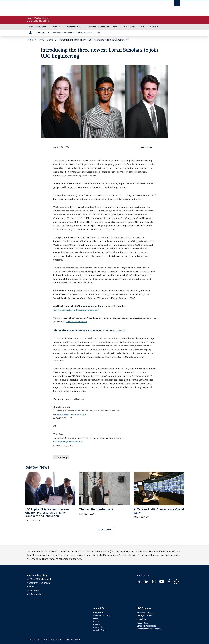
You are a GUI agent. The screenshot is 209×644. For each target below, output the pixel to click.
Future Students (42, 33)
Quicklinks (154, 27)
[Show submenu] (49, 27)
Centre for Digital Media (146, 626)
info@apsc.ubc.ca (36, 594)
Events (96, 621)
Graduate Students (84, 33)
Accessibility (76, 639)
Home (31, 27)
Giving (115, 27)
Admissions (41, 27)
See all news (104, 530)
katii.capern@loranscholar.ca (68, 442)
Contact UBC (99, 613)
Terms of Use (51, 639)
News (96, 618)
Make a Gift (98, 627)
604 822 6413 (34, 590)
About (141, 27)
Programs (56, 27)
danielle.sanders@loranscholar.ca (70, 414)
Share (147, 147)
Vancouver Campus (145, 613)
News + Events (129, 27)
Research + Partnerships (99, 27)
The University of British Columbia (32, 8)
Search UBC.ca (100, 630)
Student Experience (74, 27)
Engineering (61, 457)
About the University (102, 615)
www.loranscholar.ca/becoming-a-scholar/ (76, 310)
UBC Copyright (63, 639)
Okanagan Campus (145, 615)
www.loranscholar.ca (77, 322)
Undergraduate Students (62, 33)
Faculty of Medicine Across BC (149, 629)
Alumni (97, 33)
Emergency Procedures (35, 639)
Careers (97, 624)
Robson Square (143, 623)
